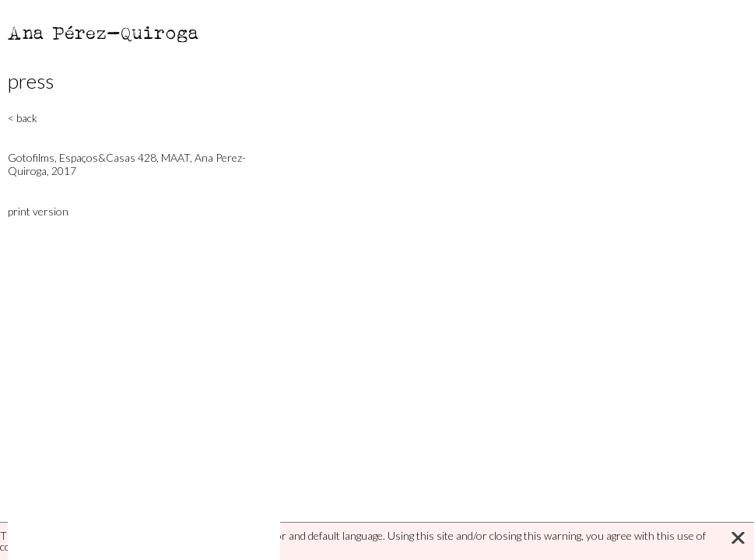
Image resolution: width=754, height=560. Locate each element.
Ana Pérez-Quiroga (104, 32)
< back (23, 118)
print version (38, 211)
